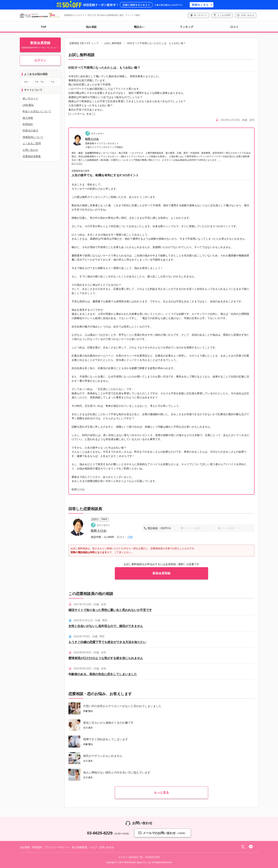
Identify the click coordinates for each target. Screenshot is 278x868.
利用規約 (28, 124)
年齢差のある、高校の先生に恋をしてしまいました (103, 674)
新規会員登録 (161, 573)
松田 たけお (92, 139)
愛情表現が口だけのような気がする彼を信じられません (106, 658)
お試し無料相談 (113, 43)
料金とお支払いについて (37, 111)
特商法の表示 (30, 131)
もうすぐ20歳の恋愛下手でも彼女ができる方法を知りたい (107, 642)
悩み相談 (91, 27)
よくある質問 (224, 15)
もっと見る (161, 793)
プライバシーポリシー (57, 847)
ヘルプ (93, 847)
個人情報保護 (80, 847)
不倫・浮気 (39, 82)
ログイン (40, 60)
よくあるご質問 (32, 143)
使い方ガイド (200, 15)
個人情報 (28, 118)
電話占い (139, 27)
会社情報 (25, 847)
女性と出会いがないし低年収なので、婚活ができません (106, 626)
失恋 (53, 82)
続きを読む (77, 164)
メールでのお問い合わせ (163, 833)
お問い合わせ (247, 15)
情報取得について (33, 137)
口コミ (235, 27)
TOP (43, 27)
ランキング (187, 27)
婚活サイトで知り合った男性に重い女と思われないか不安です (110, 610)
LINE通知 (28, 105)
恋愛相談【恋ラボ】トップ (84, 43)
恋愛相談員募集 (32, 156)
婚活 (26, 82)
